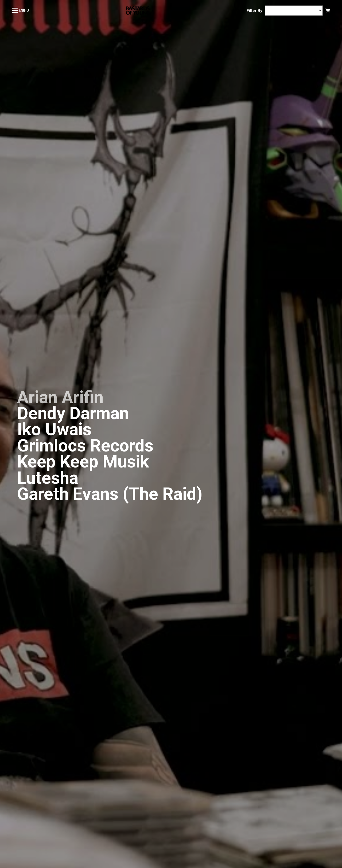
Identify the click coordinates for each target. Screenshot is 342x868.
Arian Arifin (60, 397)
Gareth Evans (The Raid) (110, 494)
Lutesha (48, 478)
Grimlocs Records (85, 446)
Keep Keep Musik (83, 462)
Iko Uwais (54, 429)
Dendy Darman (73, 413)
